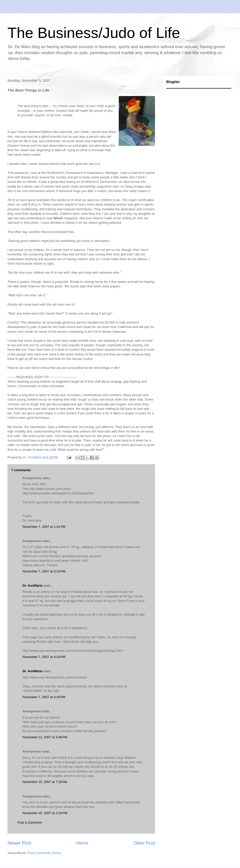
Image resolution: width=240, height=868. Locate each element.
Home (82, 843)
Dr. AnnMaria (32, 586)
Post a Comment (30, 822)
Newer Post (19, 843)
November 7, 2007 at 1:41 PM (44, 527)
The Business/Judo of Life (94, 33)
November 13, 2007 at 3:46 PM (45, 737)
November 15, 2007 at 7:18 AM (45, 782)
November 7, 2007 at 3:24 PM (44, 571)
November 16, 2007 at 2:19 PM (45, 813)
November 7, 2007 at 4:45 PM (44, 697)
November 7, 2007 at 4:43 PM (44, 657)
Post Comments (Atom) (44, 853)
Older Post (144, 843)
